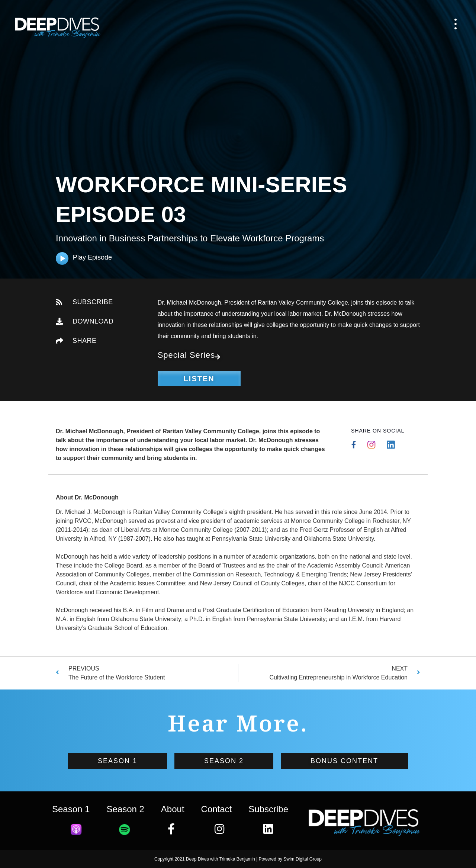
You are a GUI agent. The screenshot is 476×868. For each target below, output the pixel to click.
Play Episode (92, 257)
